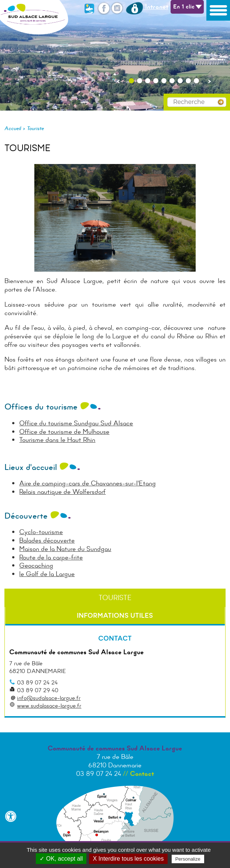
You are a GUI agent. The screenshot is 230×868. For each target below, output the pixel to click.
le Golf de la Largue (47, 574)
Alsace (123, 423)
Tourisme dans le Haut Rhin (57, 440)
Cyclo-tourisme (41, 532)
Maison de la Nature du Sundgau (65, 549)
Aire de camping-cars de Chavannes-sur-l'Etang (87, 483)
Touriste (35, 128)
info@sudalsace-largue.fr (49, 698)
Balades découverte (47, 540)
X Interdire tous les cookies (128, 859)
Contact (142, 774)
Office (28, 432)
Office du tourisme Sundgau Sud (66, 423)
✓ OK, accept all (61, 859)
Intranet (147, 7)
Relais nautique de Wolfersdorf (62, 492)
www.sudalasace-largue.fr (49, 706)
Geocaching (36, 565)
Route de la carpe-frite (51, 557)
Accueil (13, 128)
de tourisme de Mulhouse (73, 432)
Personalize (188, 859)
